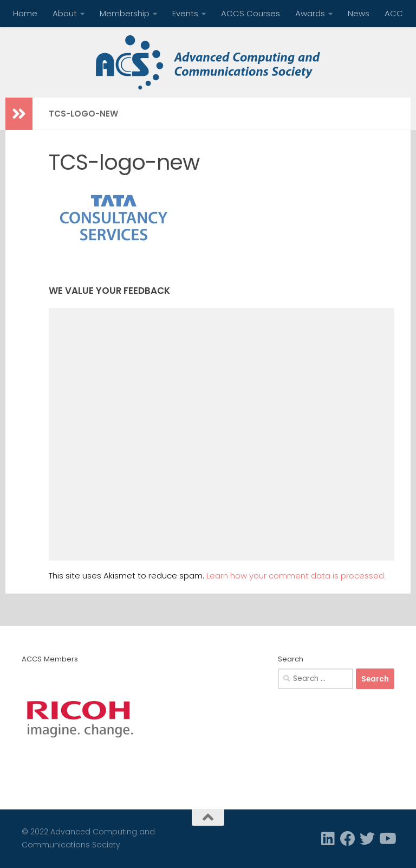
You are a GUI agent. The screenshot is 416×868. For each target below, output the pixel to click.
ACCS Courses (251, 13)
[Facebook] (348, 839)
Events (185, 13)
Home (25, 13)
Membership (125, 13)
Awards (310, 13)
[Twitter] (367, 839)
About (65, 13)
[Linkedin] (328, 839)
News (359, 13)
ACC (394, 13)
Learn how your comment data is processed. (296, 576)
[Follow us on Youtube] (387, 839)
